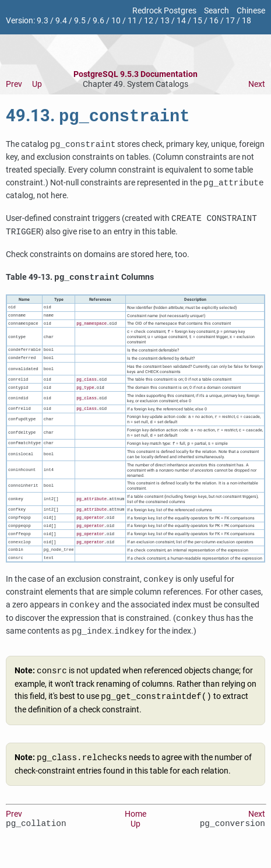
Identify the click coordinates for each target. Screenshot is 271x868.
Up (37, 84)
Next (257, 84)
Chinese (251, 11)
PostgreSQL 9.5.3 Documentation (135, 74)
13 (165, 21)
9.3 (43, 21)
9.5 (80, 21)
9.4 (61, 21)
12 (149, 21)
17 (230, 21)
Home (135, 829)
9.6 (98, 21)
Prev (14, 84)
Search (217, 11)
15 (198, 21)
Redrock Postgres (164, 11)
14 (181, 21)
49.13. (98, 118)
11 (132, 21)
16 (214, 21)
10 (116, 21)
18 (247, 21)
